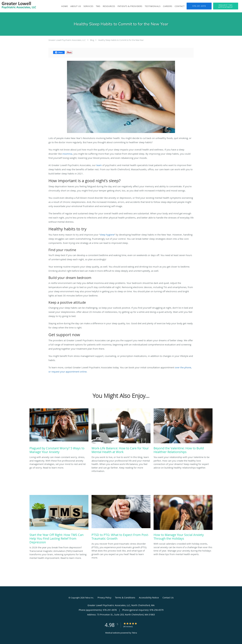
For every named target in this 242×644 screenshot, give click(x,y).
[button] (226, 6)
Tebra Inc (89, 598)
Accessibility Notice (149, 598)
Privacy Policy (104, 598)
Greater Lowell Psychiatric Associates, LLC (67, 40)
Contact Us (168, 598)
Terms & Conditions (125, 598)
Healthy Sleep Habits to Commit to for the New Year (121, 40)
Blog (92, 40)
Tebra (134, 633)
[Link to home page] (19, 6)
